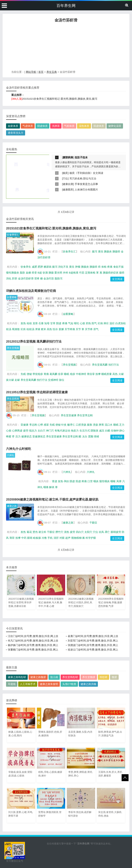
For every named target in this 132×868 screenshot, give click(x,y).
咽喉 (113, 481)
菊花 (29, 532)
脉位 (62, 380)
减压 (102, 431)
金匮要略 (12, 297)
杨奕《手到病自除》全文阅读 (86, 173)
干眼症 (93, 523)
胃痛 (46, 374)
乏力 (122, 425)
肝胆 (15, 278)
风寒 (119, 481)
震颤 (91, 436)
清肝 (56, 538)
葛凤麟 (53, 374)
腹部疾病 (68, 157)
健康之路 (12, 506)
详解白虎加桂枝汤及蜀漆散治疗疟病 (31, 291)
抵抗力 (33, 431)
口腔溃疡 (81, 425)
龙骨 (35, 323)
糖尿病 (48, 267)
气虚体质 (28, 126)
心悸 (40, 425)
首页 (41, 72)
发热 (23, 323)
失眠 (23, 374)
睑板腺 (37, 538)
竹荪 (82, 273)
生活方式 (85, 431)
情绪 (96, 436)
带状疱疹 (38, 374)
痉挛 (61, 374)
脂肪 (22, 273)
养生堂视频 (13, 348)
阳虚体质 (99, 126)
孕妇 (66, 481)
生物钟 (115, 431)
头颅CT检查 (69, 684)
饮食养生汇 (13, 235)
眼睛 (30, 538)
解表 (52, 487)
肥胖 (40, 267)
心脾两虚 (17, 431)
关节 (78, 329)
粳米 (43, 329)
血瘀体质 (13, 126)
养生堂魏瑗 (89, 677)
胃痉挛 (91, 374)
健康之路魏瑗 (38, 677)
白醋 (108, 431)
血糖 (28, 273)
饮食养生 (26, 267)
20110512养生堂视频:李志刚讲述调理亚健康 (37, 392)
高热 (49, 329)
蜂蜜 (9, 436)
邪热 (88, 323)
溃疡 (95, 425)
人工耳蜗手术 (28, 684)
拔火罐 (10, 380)
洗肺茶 (56, 126)
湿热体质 (84, 126)
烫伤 (35, 532)
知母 (47, 323)
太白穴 (41, 431)
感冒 (46, 425)
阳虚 (78, 481)
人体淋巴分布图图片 (86, 190)
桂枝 (29, 323)
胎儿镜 (54, 677)
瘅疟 (106, 323)
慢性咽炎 (104, 481)
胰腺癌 (116, 251)
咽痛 (46, 487)
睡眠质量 (107, 374)
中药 (24, 538)
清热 (67, 532)
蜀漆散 (16, 329)
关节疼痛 (70, 329)
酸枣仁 (71, 425)
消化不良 (63, 267)
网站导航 (31, 72)
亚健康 (25, 425)
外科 (66, 273)
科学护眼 (91, 538)
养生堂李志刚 (85, 415)
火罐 (121, 374)
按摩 (98, 374)
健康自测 (68, 184)
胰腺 (51, 273)
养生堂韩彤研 (70, 677)
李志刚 (33, 425)
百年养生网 (66, 6)
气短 (71, 323)
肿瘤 (78, 267)
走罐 (17, 380)
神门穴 (50, 431)
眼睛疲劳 (116, 532)
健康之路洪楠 (88, 684)
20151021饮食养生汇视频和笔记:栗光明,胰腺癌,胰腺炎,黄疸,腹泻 (60, 99)
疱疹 (73, 374)
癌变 (34, 273)
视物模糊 (76, 538)
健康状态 (27, 436)
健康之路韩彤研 (17, 677)
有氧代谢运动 (62, 431)
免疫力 (75, 431)
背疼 (37, 278)
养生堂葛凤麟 (100, 365)
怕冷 (55, 329)
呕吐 (77, 323)
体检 (104, 267)
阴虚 (59, 323)
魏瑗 (114, 677)
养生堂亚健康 (69, 415)
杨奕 (65, 173)
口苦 (90, 481)
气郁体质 (69, 126)
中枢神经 (81, 374)
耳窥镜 (12, 684)
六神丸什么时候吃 (19, 449)
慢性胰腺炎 (13, 273)
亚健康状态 (39, 436)
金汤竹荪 (49, 278)
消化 (9, 278)
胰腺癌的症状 (111, 273)
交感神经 (53, 380)
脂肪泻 (58, 278)
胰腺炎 (108, 251)
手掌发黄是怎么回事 (86, 184)
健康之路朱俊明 (49, 684)
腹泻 (95, 251)
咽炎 (96, 481)
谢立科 (42, 532)
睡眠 (67, 374)
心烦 (82, 323)
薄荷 (12, 538)
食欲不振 (118, 267)
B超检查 (74, 273)
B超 (40, 273)
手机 (50, 538)
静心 (122, 431)
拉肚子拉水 (81, 157)
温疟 (112, 323)
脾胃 (101, 425)
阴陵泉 (94, 431)
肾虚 (55, 481)
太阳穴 (88, 532)
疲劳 (26, 431)
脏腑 (61, 329)
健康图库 (68, 190)
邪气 (96, 329)
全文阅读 (117, 279)
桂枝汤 (30, 329)
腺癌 (122, 273)
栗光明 (58, 273)
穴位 (65, 178)
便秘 (29, 374)
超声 (68, 538)
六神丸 (11, 455)
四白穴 (80, 532)
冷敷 (44, 538)
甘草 (53, 323)
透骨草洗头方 (16, 133)
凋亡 (107, 532)
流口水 (109, 425)
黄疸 (101, 251)
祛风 (101, 532)
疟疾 (23, 329)
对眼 (62, 538)
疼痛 (110, 267)
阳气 (94, 323)
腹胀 (90, 425)
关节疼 (89, 329)
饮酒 (45, 273)
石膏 (41, 323)
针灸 (64, 425)
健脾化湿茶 (115, 126)
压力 (18, 436)
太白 (85, 436)
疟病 (100, 323)
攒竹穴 (59, 532)
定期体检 (90, 273)
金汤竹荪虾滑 (26, 278)
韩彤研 (104, 677)
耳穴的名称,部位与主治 (83, 178)
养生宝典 (52, 72)
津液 (38, 329)
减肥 (34, 267)
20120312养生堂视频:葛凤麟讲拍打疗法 (34, 342)
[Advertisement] (66, 47)
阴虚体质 (42, 126)
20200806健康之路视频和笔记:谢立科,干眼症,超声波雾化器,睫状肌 (52, 499)
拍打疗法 (114, 365)
